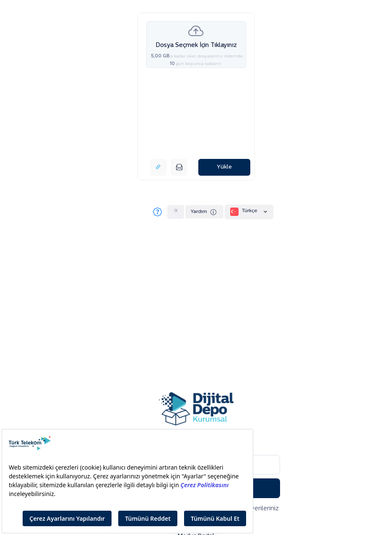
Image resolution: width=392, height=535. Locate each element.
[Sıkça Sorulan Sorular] (157, 212)
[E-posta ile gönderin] (179, 167)
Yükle (224, 167)
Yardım (204, 212)
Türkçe (249, 212)
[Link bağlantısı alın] (158, 167)
